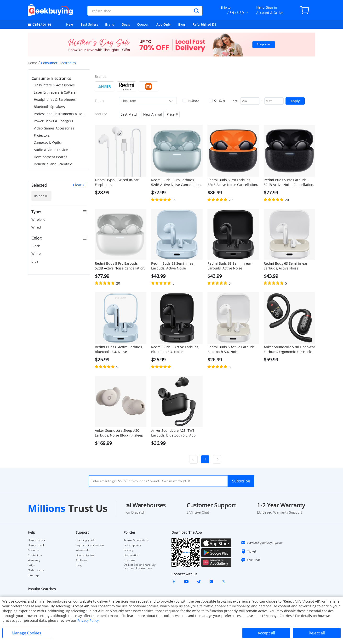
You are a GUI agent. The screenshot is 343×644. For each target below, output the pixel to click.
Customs (129, 560)
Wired (37, 227)
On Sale (217, 101)
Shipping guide (86, 540)
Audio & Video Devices (52, 150)
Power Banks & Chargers (53, 121)
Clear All (80, 185)
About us (34, 550)
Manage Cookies (26, 633)
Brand (110, 24)
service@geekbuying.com (262, 543)
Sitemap (33, 575)
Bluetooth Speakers (49, 107)
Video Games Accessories (54, 128)
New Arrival (153, 114)
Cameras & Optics (48, 143)
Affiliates (82, 560)
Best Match (129, 114)
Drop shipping (85, 555)
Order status (36, 570)
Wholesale (83, 550)
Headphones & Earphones (55, 99)
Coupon (143, 24)
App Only (163, 24)
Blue (35, 261)
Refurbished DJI (204, 24)
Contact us (35, 555)
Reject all (317, 633)
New (70, 24)
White (37, 254)
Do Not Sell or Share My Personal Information (140, 566)
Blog (182, 24)
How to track (36, 545)
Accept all (266, 633)
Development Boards (51, 157)
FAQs (31, 565)
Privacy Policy (88, 620)
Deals (126, 24)
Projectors (42, 135)
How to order (37, 540)
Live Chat (251, 560)
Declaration (131, 555)
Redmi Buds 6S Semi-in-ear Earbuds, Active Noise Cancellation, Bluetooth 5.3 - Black (230, 266)
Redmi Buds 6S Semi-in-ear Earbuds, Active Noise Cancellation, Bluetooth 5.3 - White (286, 266)
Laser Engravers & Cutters (55, 92)
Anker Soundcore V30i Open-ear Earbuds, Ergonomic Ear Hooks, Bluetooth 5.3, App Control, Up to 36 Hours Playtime (289, 349)
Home (32, 63)
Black (36, 246)
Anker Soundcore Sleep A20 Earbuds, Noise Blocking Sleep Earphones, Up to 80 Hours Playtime (119, 433)
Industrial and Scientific (53, 164)
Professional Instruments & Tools (60, 114)
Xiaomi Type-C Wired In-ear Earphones (117, 182)
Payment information (90, 545)
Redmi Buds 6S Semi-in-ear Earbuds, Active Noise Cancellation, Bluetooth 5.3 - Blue (174, 266)
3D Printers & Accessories (54, 85)
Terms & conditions (137, 540)
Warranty (34, 560)
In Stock (191, 101)
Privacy (128, 550)
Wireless (39, 220)
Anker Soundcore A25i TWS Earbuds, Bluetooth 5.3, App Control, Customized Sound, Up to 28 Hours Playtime (176, 433)
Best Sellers (89, 24)
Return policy (132, 545)
